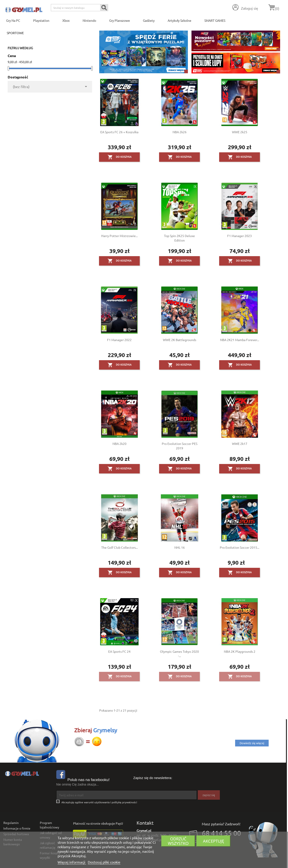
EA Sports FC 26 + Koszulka (119, 132)
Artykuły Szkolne (179, 20)
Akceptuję (214, 841)
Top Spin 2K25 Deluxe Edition (179, 238)
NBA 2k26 (180, 132)
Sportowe (15, 33)
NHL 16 (180, 547)
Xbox (66, 20)
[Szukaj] (80, 8)
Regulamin (11, 823)
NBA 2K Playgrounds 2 (240, 651)
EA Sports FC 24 (119, 651)
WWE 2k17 (240, 444)
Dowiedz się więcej (252, 743)
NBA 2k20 (119, 444)
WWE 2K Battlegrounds (180, 340)
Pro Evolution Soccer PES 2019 (180, 446)
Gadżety (149, 20)
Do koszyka (119, 157)
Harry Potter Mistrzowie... (119, 236)
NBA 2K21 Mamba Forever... (240, 340)
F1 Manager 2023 (240, 236)
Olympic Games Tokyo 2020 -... (179, 654)
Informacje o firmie (17, 828)
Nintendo (89, 20)
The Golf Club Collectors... (119, 547)
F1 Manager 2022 (119, 340)
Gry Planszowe (119, 20)
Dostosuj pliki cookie (104, 862)
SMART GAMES (215, 20)
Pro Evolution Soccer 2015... (240, 547)
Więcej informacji (72, 862)
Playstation (41, 20)
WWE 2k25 (240, 132)
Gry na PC (13, 20)
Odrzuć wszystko (178, 841)
